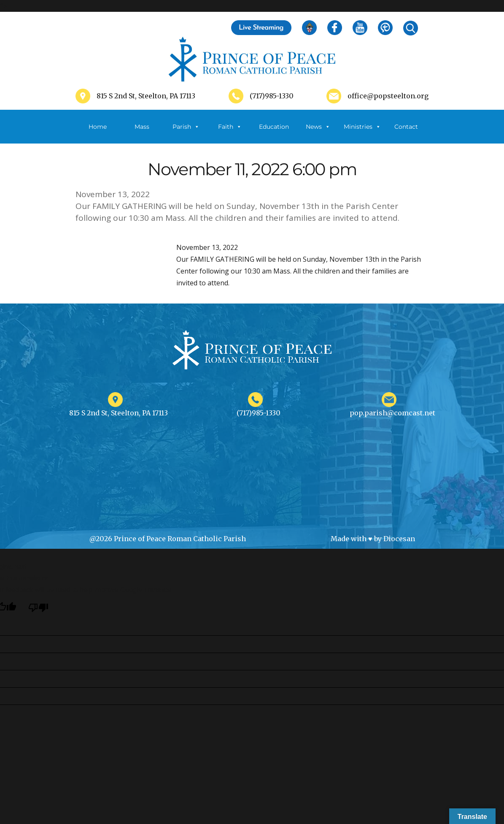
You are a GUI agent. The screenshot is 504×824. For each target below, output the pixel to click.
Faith (230, 127)
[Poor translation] (38, 607)
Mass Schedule (142, 133)
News (318, 127)
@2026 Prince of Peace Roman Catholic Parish (168, 539)
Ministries (362, 127)
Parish (186, 127)
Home (98, 127)
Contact (406, 127)
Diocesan (399, 539)
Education (274, 127)
